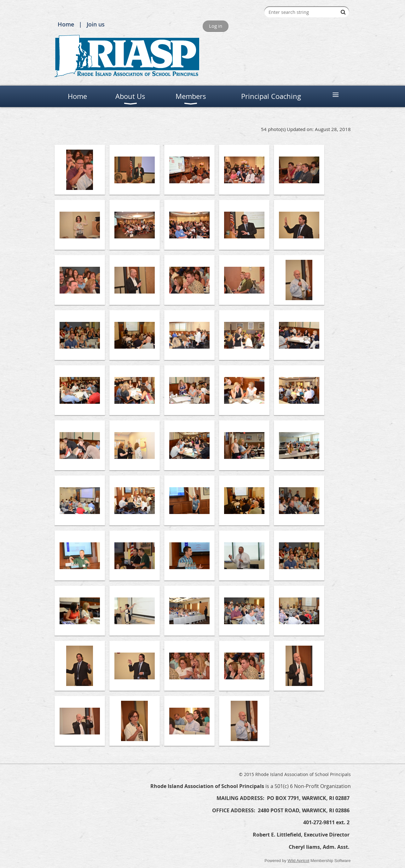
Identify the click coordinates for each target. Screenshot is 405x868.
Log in (216, 26)
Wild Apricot (298, 861)
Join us (96, 24)
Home (66, 24)
